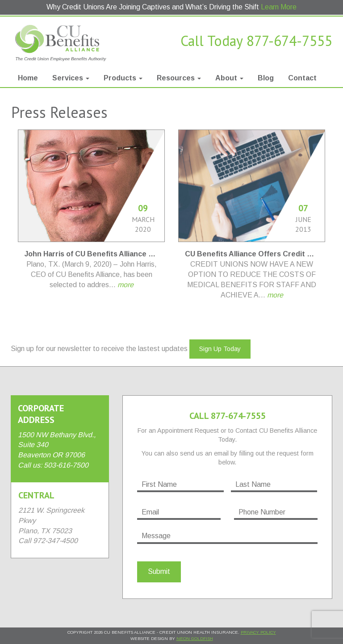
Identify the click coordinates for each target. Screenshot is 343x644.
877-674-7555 (289, 41)
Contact (302, 78)
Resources (179, 78)
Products (123, 78)
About (229, 78)
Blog (266, 78)
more (125, 285)
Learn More (279, 7)
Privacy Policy (258, 632)
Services (71, 78)
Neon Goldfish (195, 638)
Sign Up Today (220, 349)
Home (28, 78)
